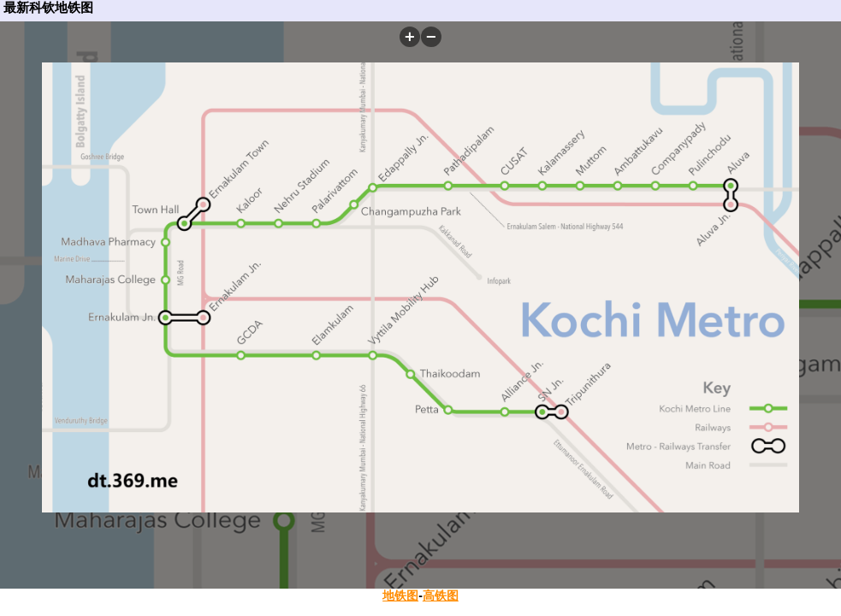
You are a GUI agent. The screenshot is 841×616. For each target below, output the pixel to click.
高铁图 (441, 595)
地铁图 (400, 595)
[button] (410, 37)
